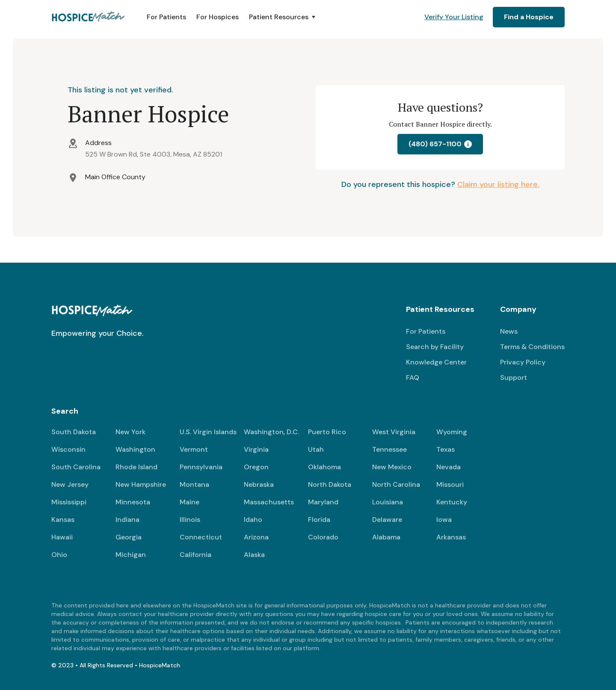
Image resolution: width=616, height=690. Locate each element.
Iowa (444, 520)
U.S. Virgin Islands (208, 432)
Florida (319, 520)
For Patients (166, 17)
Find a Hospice (529, 17)
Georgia (129, 537)
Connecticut (201, 537)
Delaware (387, 520)
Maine (190, 502)
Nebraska (259, 484)
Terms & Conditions (532, 347)
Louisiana (388, 502)
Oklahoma (324, 467)
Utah (316, 449)
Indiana (127, 520)
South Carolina (76, 467)
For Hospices (218, 17)
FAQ (413, 378)
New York (130, 432)
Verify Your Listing (454, 17)
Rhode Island (136, 467)
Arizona (256, 537)
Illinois (190, 520)
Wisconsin (68, 449)
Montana (194, 484)
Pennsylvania (201, 467)
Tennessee (389, 449)
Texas (446, 449)
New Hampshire (141, 484)
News (509, 331)
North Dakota (330, 484)
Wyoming (452, 432)
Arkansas (451, 537)
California (195, 555)
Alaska (254, 555)
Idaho (253, 520)
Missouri (450, 484)
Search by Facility (435, 347)
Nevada (449, 467)
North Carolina (396, 484)
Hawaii (62, 537)
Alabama (386, 537)
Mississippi (69, 502)
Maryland (323, 502)
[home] (89, 17)
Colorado (323, 537)
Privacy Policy (523, 362)
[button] (283, 17)
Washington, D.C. (271, 432)
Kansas (63, 520)
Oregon (256, 467)
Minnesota (133, 502)
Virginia (256, 449)
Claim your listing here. (498, 184)
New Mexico (392, 467)
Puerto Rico (327, 432)
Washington (135, 449)
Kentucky (452, 502)
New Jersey (70, 484)
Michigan (131, 555)
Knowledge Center (436, 362)
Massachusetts (269, 502)
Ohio (59, 555)
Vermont (194, 449)
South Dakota (74, 432)
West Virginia (394, 432)
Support (514, 378)
